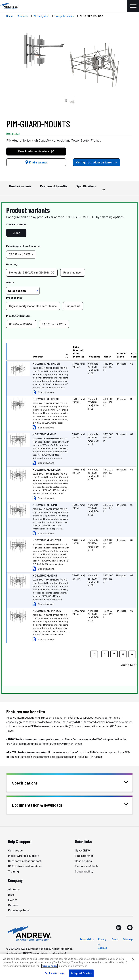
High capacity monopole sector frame (33, 306)
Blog (11, 894)
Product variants (20, 188)
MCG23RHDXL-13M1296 (47, 540)
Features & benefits (54, 188)
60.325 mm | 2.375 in (21, 324)
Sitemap (128, 939)
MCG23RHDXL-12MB (45, 505)
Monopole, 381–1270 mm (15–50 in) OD (32, 272)
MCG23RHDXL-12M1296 (47, 470)
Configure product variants (97, 162)
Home (10, 16)
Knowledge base (19, 910)
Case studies (83, 861)
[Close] (133, 959)
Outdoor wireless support (25, 861)
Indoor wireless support (23, 856)
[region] (69, 967)
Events (13, 900)
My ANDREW (82, 850)
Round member (73, 272)
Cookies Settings (54, 973)
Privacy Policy (50, 966)
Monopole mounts (64, 16)
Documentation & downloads (42, 805)
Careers (13, 905)
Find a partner (36, 162)
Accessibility (87, 939)
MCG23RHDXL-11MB (44, 434)
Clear (16, 233)
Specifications (86, 188)
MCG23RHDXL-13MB (45, 575)
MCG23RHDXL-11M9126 (46, 364)
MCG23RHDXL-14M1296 (47, 611)
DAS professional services (25, 866)
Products (23, 16)
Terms (115, 939)
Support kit (73, 306)
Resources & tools (87, 866)
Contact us (15, 850)
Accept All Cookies (81, 973)
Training (13, 871)
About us (14, 889)
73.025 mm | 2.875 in (21, 254)
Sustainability (84, 871)
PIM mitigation (41, 16)
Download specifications (36, 151)
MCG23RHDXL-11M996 (46, 399)
